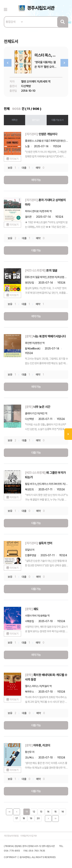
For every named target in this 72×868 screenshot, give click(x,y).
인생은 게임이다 (48, 134)
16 (63, 812)
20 (38, 818)
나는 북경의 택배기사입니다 (50, 336)
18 (24, 818)
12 (34, 812)
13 (41, 812)
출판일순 (36, 120)
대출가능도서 (58, 120)
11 (27, 812)
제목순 (15, 120)
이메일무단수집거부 (29, 836)
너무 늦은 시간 (42, 407)
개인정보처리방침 (11, 836)
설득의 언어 (45, 543)
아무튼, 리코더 (42, 745)
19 (31, 818)
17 (17, 818)
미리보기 (14, 159)
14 (48, 812)
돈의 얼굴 (52, 270)
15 (55, 812)
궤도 (36, 609)
